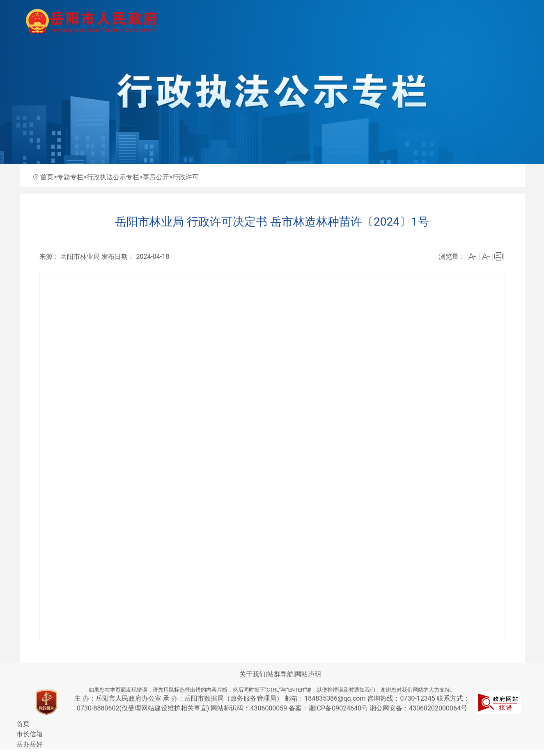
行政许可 (186, 177)
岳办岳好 (30, 744)
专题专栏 (70, 177)
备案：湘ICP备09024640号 (329, 708)
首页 (47, 177)
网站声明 (308, 674)
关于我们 (252, 674)
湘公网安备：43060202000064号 (418, 708)
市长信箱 (30, 734)
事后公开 (156, 177)
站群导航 (280, 674)
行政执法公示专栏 (113, 177)
